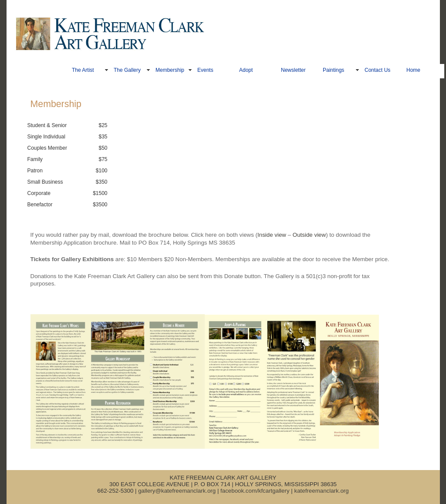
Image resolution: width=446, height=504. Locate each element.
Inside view (272, 235)
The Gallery (127, 70)
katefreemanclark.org (321, 491)
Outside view (309, 235)
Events (205, 70)
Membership (170, 70)
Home (413, 70)
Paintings (333, 70)
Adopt (246, 70)
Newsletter (293, 70)
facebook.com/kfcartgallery (255, 491)
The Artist (83, 70)
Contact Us (377, 70)
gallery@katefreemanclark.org (177, 491)
